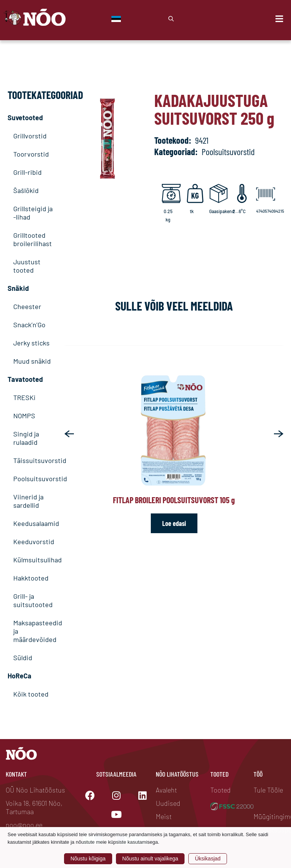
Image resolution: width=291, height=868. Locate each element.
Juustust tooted (27, 266)
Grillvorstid (30, 136)
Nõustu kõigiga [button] (88, 859)
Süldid (23, 658)
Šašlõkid (26, 190)
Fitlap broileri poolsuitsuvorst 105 (174, 500)
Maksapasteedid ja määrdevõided (33, 631)
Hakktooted (31, 578)
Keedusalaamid (33, 523)
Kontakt (16, 774)
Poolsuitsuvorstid (33, 479)
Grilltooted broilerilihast (33, 239)
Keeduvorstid (33, 542)
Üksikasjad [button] (208, 859)
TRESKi (24, 397)
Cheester (27, 306)
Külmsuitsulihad (33, 560)
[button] (69, 434)
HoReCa (20, 676)
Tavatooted (25, 379)
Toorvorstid (31, 154)
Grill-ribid (27, 172)
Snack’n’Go (29, 325)
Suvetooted (25, 118)
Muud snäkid (32, 361)
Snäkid (18, 288)
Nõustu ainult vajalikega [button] (150, 859)
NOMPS (24, 416)
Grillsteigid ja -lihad (33, 213)
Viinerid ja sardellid (28, 501)
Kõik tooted (31, 694)
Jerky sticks (31, 343)
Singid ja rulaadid (26, 438)
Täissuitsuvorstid (33, 460)
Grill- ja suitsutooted (33, 600)
